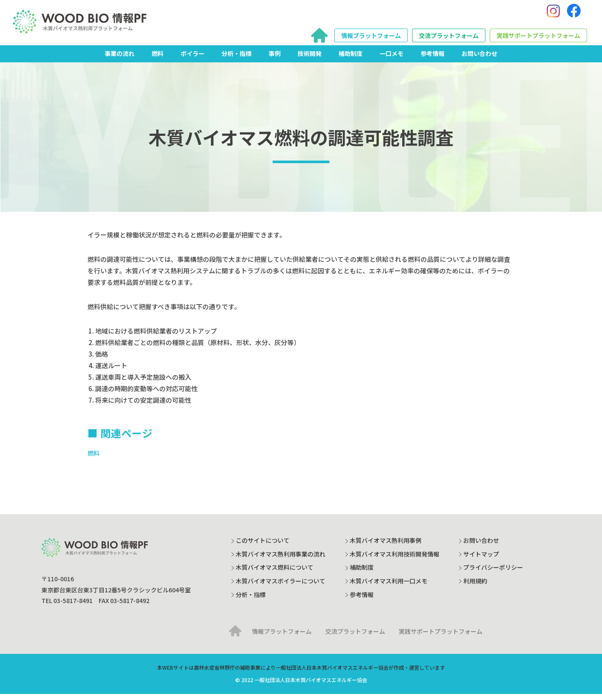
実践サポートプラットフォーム (538, 38)
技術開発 (310, 59)
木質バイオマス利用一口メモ (389, 587)
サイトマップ (481, 560)
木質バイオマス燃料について (275, 573)
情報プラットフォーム (371, 38)
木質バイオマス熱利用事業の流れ (281, 560)
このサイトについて (263, 546)
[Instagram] (553, 14)
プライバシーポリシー (493, 573)
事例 (275, 59)
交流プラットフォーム (449, 38)
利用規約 (475, 587)
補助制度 (351, 59)
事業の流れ (120, 59)
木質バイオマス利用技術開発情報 (395, 560)
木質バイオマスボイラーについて (281, 587)
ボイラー (193, 59)
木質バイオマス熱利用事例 (386, 546)
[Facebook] (574, 14)
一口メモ (392, 59)
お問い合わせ (479, 59)
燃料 (158, 59)
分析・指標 (237, 59)
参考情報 (433, 59)
